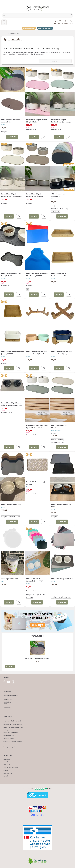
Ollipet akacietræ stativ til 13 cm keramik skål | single (62, 353)
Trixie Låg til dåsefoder (9, 579)
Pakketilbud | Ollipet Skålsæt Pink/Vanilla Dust (37, 121)
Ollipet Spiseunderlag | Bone (11, 504)
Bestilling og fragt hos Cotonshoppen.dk (14, 727)
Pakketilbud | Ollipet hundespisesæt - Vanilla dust (11, 195)
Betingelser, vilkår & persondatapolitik (13, 724)
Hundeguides (7, 759)
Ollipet (3, 125)
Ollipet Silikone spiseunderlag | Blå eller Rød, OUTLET (37, 275)
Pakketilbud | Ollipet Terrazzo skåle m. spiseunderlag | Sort (12, 404)
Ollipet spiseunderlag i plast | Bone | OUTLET (12, 275)
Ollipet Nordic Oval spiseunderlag (58, 195)
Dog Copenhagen (56, 430)
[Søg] (71, 15)
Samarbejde (7, 765)
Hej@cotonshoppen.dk (11, 695)
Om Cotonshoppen (9, 762)
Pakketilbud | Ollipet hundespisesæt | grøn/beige (61, 121)
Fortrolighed (7, 730)
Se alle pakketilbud (29, 28)
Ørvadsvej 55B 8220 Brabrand (7, 703)
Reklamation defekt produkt (11, 733)
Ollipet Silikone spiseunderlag (62, 579)
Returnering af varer (9, 736)
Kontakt (6, 770)
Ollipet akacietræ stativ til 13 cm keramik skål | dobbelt (37, 353)
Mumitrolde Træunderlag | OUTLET (35, 483)
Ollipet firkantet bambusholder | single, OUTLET (12, 353)
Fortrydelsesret (7, 744)
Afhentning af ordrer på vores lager (13, 741)
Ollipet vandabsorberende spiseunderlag (10, 121)
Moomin (29, 487)
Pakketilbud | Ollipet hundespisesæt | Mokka (35, 195)
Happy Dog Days (8, 773)
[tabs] (71, 22)
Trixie (3, 581)
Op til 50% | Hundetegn (45, 28)
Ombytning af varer (9, 738)
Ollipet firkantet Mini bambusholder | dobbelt (60, 275)
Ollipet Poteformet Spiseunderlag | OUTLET (35, 580)
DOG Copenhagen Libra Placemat (59, 427)
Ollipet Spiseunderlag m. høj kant (61, 506)
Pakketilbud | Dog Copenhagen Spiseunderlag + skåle (37, 427)
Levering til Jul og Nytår (10, 747)
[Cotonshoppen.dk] (37, 8)
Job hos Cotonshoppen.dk (11, 768)
